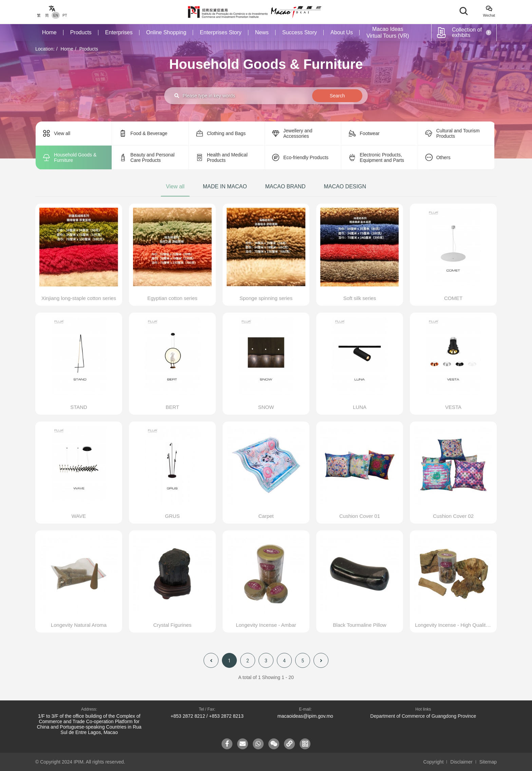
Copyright (433, 762)
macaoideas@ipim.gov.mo (305, 716)
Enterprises (119, 32)
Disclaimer (461, 762)
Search (337, 96)
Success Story (300, 32)
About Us (342, 32)
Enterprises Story (221, 32)
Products (81, 32)
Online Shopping (166, 32)
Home (49, 32)
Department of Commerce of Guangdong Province (423, 716)
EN (56, 15)
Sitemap (488, 762)
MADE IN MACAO (225, 186)
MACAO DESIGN (345, 186)
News (262, 32)
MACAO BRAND (285, 186)
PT (65, 15)
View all (175, 186)
